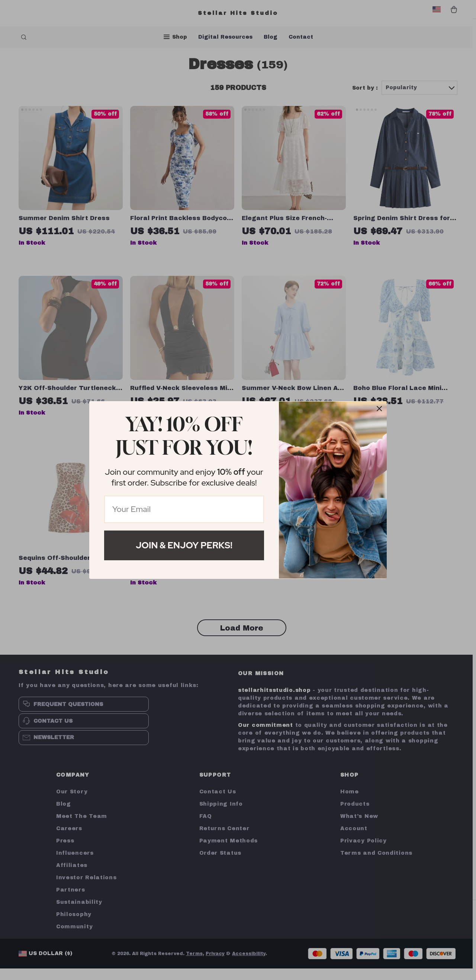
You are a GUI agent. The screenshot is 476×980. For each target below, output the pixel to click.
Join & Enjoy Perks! (184, 545)
